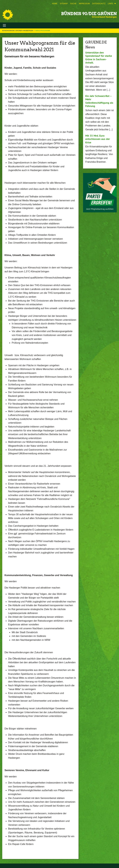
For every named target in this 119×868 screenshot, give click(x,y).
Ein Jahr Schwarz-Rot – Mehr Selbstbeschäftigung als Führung (99, 101)
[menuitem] (55, 4)
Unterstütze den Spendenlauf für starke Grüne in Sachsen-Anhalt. (99, 58)
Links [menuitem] (111, 4)
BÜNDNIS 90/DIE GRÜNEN (89, 14)
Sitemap (64, 4)
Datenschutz (99, 4)
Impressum (84, 4)
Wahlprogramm (43, 31)
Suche (73, 4)
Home (55, 4)
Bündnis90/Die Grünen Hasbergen (18, 31)
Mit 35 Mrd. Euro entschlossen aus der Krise (98, 139)
